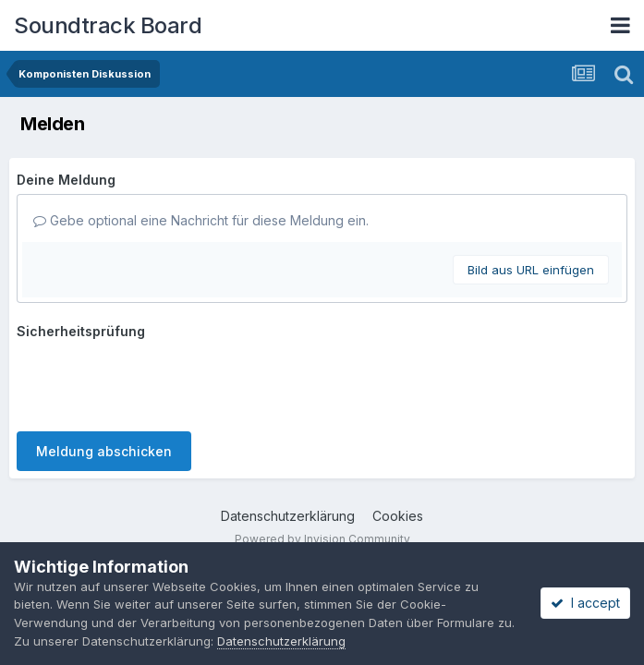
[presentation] (157, 381)
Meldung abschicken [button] (104, 451)
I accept (585, 603)
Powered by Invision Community (322, 539)
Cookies (398, 516)
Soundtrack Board (108, 25)
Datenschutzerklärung (288, 516)
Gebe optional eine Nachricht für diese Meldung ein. (201, 220)
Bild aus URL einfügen (531, 270)
